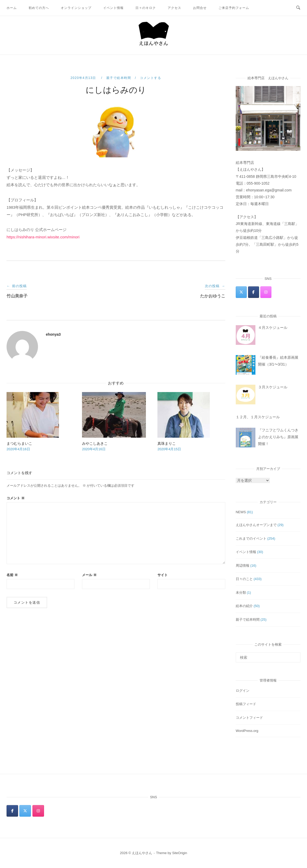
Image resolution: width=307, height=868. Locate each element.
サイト (163, 575)
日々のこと (244, 579)
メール (89, 575)
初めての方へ (39, 8)
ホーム (12, 8)
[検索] (295, 655)
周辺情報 (243, 566)
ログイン (243, 691)
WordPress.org (247, 731)
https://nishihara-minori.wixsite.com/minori (43, 237)
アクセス (174, 8)
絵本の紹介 (244, 606)
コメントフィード (249, 718)
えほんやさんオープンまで (256, 525)
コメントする (150, 78)
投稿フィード (246, 704)
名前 (12, 575)
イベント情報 (113, 8)
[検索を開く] (298, 8)
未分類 (241, 593)
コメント (16, 498)
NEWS (241, 512)
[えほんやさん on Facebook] (254, 292)
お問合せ (200, 8)
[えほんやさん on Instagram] (266, 292)
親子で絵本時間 (119, 78)
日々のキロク (146, 8)
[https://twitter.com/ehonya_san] (241, 292)
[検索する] (268, 657)
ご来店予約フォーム (234, 8)
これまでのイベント (251, 539)
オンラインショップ (76, 8)
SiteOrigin (180, 853)
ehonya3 (53, 334)
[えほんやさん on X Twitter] (25, 811)
